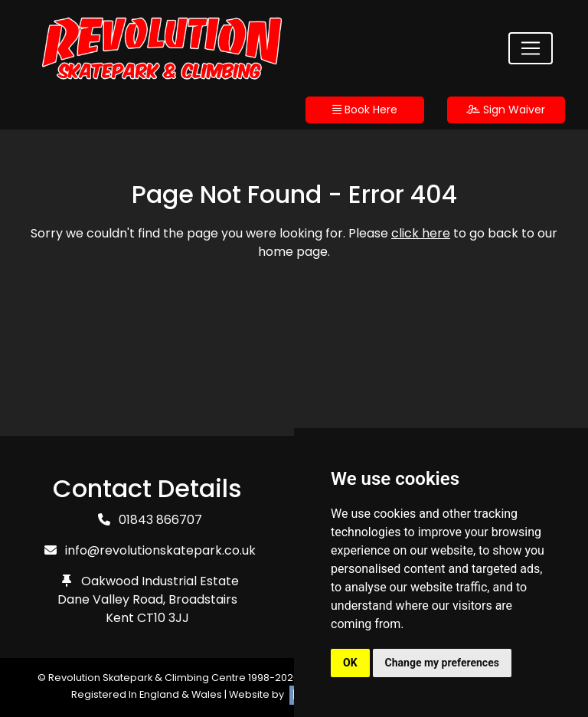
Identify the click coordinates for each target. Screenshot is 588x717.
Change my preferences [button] (442, 663)
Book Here (365, 110)
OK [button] (350, 663)
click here (421, 233)
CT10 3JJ (163, 618)
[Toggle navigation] (531, 48)
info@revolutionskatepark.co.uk (160, 550)
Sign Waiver (506, 110)
